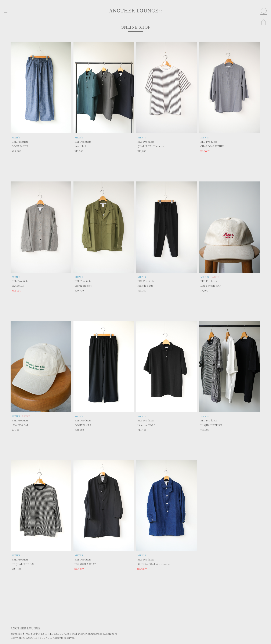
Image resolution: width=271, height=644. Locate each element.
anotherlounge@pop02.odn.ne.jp (97, 634)
